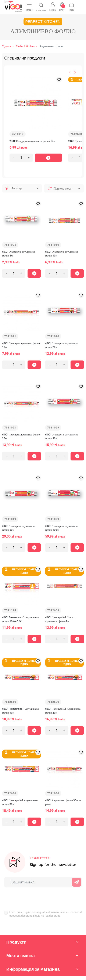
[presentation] (32, 897)
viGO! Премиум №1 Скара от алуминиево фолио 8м (61, 619)
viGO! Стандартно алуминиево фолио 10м (32, 141)
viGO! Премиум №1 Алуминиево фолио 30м (20, 802)
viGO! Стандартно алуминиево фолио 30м (62, 437)
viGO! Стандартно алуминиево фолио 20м (62, 345)
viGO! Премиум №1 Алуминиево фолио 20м (63, 711)
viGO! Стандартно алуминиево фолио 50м (19, 528)
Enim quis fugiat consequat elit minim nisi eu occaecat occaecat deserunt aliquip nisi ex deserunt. (46, 914)
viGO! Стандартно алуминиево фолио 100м (62, 528)
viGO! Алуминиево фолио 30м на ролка (63, 802)
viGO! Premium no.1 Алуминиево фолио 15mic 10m (20, 619)
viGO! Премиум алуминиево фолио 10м (21, 345)
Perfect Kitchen (25, 46)
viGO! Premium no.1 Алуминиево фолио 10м (20, 711)
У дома (7, 46)
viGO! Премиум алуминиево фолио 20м (21, 437)
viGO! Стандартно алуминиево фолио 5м (19, 254)
